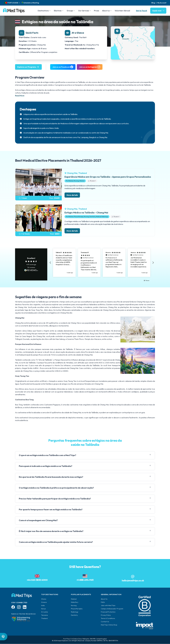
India (43, 605)
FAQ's (103, 602)
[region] (102, 263)
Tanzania (44, 615)
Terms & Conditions (108, 618)
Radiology (75, 612)
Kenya (43, 609)
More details (72, 195)
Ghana (44, 599)
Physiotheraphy (77, 609)
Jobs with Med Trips (108, 605)
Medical (74, 599)
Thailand (44, 618)
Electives (58, 11)
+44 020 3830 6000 (37, 580)
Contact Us (105, 622)
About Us (104, 599)
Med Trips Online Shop (109, 625)
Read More (20, 96)
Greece (44, 602)
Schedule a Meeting (30, 3)
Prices (97, 11)
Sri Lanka (45, 612)
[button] (50, 263)
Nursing (74, 605)
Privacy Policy (106, 615)
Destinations (43, 11)
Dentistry (74, 615)
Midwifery (75, 602)
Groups (70, 11)
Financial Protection (108, 612)
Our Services (84, 11)
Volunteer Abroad (122, 11)
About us (106, 11)
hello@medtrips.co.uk (133, 580)
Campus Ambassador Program (112, 609)
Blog (153, 3)
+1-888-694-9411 (85, 580)
